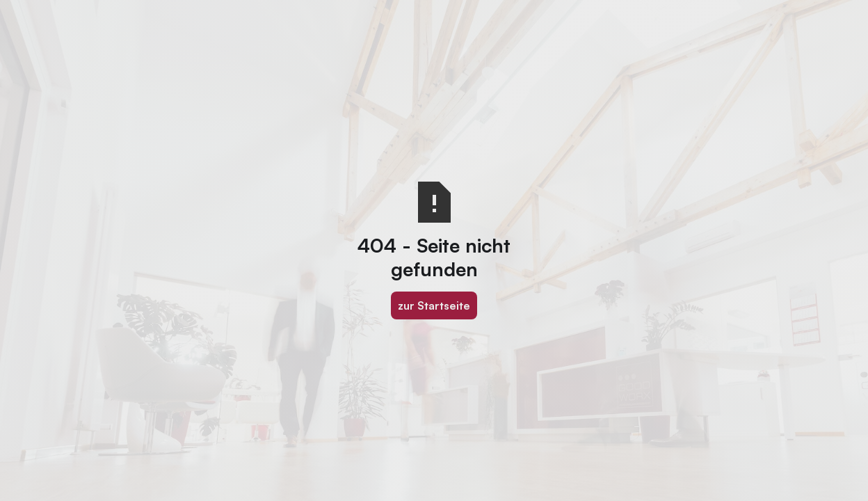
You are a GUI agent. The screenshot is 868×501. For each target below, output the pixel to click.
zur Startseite (434, 305)
